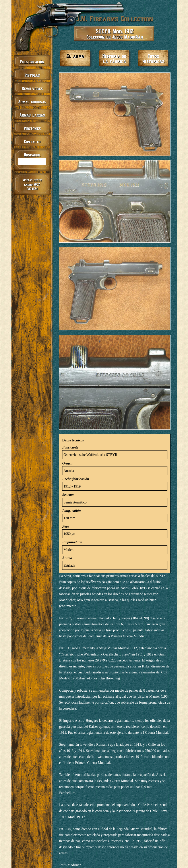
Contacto (32, 141)
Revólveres (32, 88)
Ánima (67, 558)
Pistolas (32, 75)
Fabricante (70, 447)
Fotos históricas (153, 58)
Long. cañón (72, 511)
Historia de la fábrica (114, 58)
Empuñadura (72, 542)
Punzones (32, 128)
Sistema (68, 495)
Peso (66, 526)
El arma (75, 56)
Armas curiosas (32, 102)
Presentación (32, 62)
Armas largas (32, 115)
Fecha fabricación (76, 479)
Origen (67, 463)
